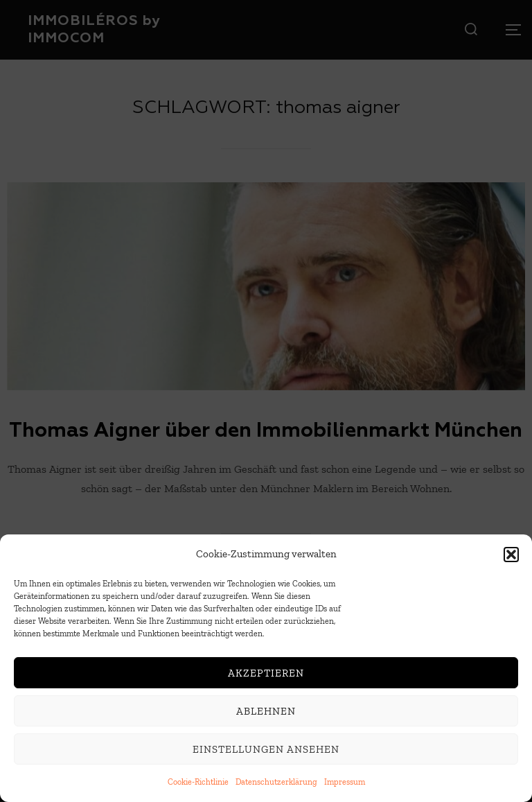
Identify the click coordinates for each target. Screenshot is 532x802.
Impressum (345, 783)
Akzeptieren (266, 674)
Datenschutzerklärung (276, 783)
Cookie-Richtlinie (198, 783)
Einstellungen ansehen (266, 750)
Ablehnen (266, 712)
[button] (511, 555)
